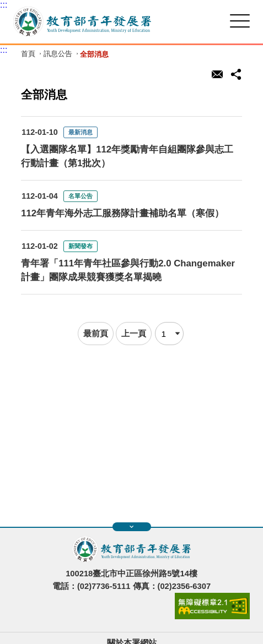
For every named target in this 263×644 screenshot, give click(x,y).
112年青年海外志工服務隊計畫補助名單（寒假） (122, 213)
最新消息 (80, 132)
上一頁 (134, 333)
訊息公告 (58, 54)
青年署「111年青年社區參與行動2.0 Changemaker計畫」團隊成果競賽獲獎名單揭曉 (128, 270)
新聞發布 (80, 246)
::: (4, 5)
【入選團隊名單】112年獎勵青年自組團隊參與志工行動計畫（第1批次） (127, 156)
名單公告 (80, 196)
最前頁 (96, 333)
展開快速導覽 (131, 527)
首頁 (28, 54)
